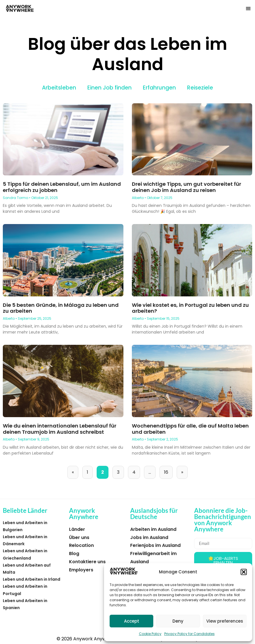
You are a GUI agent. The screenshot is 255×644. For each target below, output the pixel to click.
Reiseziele (200, 88)
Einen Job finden (109, 88)
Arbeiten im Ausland (153, 529)
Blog (74, 554)
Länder (77, 529)
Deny (178, 621)
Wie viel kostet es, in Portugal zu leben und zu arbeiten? (190, 308)
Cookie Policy (150, 634)
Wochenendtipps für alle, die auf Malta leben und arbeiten (190, 429)
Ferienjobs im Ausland (155, 545)
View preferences (225, 621)
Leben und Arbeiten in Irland (32, 579)
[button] (244, 572)
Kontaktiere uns (87, 562)
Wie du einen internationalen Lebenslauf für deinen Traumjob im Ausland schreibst (60, 429)
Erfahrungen (159, 88)
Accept (132, 621)
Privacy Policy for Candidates (189, 634)
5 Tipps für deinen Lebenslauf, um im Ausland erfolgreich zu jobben (62, 187)
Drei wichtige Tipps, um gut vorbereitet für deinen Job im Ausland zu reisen (187, 187)
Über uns (79, 537)
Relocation (81, 545)
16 (168, 471)
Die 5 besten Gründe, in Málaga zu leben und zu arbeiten (61, 308)
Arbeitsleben (59, 88)
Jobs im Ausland (149, 537)
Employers (81, 570)
